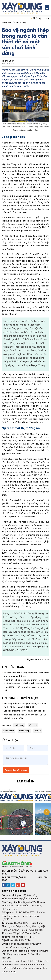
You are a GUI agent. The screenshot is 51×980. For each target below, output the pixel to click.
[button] (47, 812)
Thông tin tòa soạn (14, 891)
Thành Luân (8, 61)
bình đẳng (19, 725)
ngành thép (24, 731)
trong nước (8, 731)
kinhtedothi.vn (42, 659)
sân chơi (33, 725)
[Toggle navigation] (47, 8)
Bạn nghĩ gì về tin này (16, 770)
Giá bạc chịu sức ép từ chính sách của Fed (25, 711)
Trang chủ (7, 23)
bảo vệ (38, 731)
